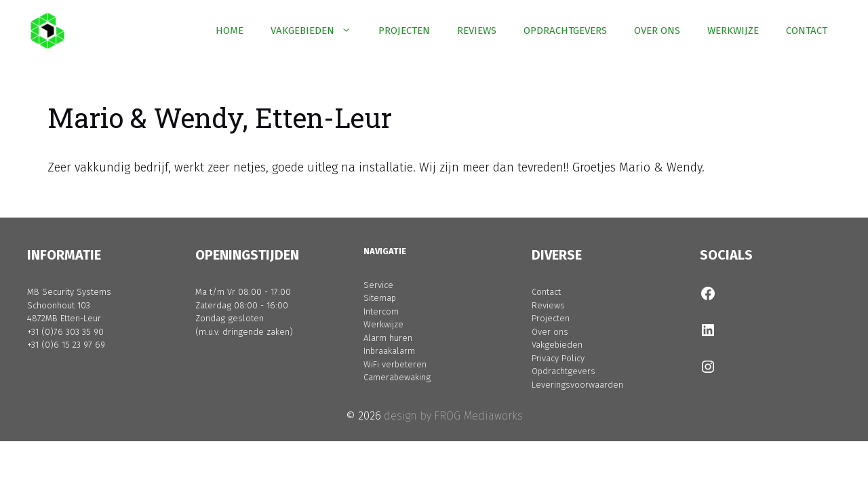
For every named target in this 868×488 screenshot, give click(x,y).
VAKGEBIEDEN (318, 30)
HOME (230, 30)
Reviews (548, 305)
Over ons (550, 332)
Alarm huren (388, 338)
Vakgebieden (557, 345)
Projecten (551, 318)
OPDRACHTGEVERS (565, 30)
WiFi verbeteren (395, 364)
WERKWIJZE (733, 30)
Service (378, 285)
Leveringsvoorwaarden (577, 385)
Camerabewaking (397, 377)
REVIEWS (477, 30)
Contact (546, 292)
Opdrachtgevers (564, 371)
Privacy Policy (558, 358)
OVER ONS (657, 30)
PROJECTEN (404, 30)
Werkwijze (383, 324)
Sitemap (380, 298)
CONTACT (807, 30)
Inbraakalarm (389, 351)
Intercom (381, 311)
